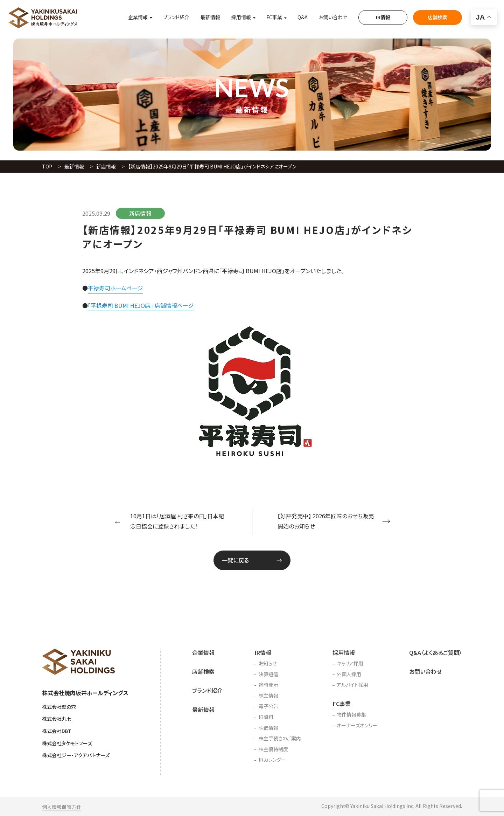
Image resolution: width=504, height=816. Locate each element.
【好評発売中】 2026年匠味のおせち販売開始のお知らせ (326, 521)
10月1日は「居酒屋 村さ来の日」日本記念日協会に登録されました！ (177, 521)
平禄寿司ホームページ (115, 288)
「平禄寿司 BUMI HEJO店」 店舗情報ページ (141, 305)
